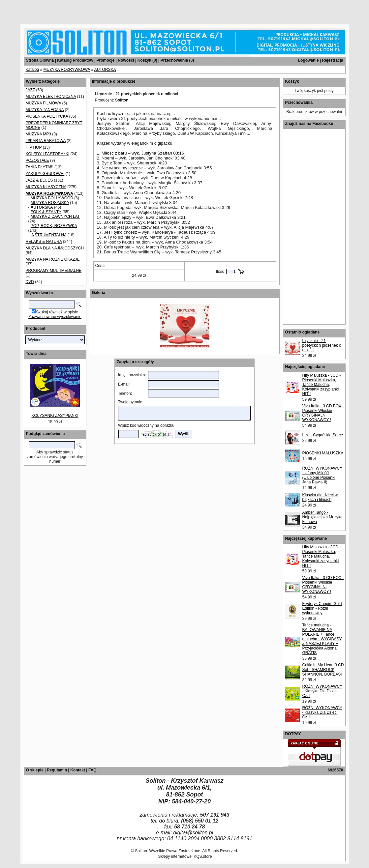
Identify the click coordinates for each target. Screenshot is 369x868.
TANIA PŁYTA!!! (40, 167)
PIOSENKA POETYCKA (47, 116)
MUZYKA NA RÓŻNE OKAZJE (53, 259)
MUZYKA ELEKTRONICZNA (51, 97)
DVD (30, 282)
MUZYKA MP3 (38, 134)
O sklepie (35, 770)
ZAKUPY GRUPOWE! (45, 174)
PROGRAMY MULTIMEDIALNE (54, 271)
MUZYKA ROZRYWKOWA (67, 70)
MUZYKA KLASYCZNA (46, 187)
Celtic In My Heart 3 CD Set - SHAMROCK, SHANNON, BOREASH (323, 670)
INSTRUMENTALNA (48, 235)
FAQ (92, 770)
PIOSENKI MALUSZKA (323, 453)
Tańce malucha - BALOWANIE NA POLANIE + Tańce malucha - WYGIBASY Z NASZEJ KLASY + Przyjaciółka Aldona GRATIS (322, 639)
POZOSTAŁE (37, 160)
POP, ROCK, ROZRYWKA (54, 226)
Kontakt (78, 770)
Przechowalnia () (177, 60)
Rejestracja (332, 60)
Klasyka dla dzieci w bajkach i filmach (320, 497)
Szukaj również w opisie (57, 312)
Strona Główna (40, 60)
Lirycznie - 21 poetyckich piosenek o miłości (322, 345)
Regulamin (57, 770)
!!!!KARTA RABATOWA (46, 141)
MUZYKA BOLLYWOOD (52, 198)
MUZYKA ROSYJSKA (50, 203)
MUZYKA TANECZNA (45, 110)
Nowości (126, 60)
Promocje (106, 60)
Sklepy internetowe (175, 856)
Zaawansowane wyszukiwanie (55, 317)
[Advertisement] (80, 10)
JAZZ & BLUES (39, 180)
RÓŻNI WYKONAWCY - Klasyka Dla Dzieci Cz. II (323, 712)
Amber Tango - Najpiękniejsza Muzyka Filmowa (323, 517)
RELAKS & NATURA (44, 242)
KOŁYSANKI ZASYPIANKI (55, 416)
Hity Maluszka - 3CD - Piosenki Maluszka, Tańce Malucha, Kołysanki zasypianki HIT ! (322, 385)
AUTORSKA (105, 70)
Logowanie (308, 60)
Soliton (122, 100)
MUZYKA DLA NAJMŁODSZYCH (55, 248)
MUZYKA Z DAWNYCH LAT (55, 217)
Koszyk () (147, 60)
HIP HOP (34, 147)
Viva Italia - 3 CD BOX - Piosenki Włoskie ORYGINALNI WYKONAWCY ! (323, 413)
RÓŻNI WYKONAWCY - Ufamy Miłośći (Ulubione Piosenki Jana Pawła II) (323, 475)
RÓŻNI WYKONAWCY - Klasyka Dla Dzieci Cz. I (323, 691)
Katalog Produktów (75, 60)
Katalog (32, 70)
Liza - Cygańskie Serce (323, 435)
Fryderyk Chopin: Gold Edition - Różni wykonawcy (322, 608)
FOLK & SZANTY (46, 212)
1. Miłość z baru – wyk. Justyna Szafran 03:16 (140, 153)
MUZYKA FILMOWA (44, 103)
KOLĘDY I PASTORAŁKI (48, 154)
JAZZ (31, 90)
